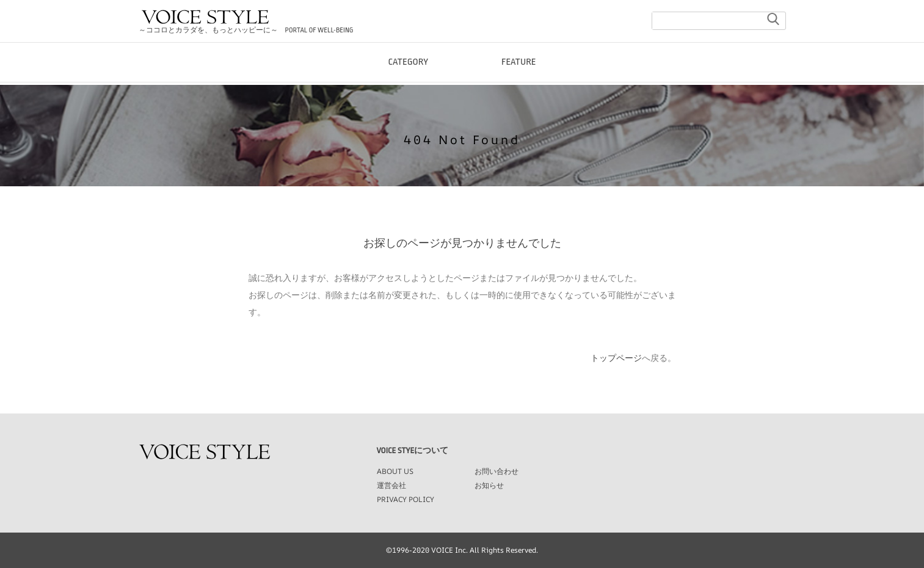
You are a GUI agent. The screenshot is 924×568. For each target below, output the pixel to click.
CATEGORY (408, 73)
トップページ (616, 358)
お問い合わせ (497, 471)
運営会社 (391, 485)
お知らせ (489, 485)
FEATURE (519, 73)
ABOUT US (395, 471)
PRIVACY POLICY (406, 499)
